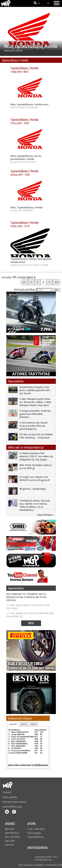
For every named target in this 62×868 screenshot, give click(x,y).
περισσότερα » (46, 515)
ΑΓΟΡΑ (31, 824)
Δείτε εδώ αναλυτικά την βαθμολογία (28, 765)
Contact (7, 792)
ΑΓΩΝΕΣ (10, 824)
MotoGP (13, 724)
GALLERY (10, 841)
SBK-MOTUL (12, 833)
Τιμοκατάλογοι (19, 68)
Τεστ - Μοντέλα (36, 829)
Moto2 (24, 724)
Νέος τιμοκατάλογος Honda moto (29, 104)
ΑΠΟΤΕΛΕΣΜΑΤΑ (37, 848)
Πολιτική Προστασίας (14, 802)
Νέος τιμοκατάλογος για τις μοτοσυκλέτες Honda (26, 157)
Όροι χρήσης (10, 797)
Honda (34, 68)
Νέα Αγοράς (34, 833)
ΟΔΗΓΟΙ (10, 845)
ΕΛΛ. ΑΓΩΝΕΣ (12, 837)
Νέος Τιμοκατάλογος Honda (26, 207)
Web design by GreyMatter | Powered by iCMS (40, 865)
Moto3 (34, 724)
